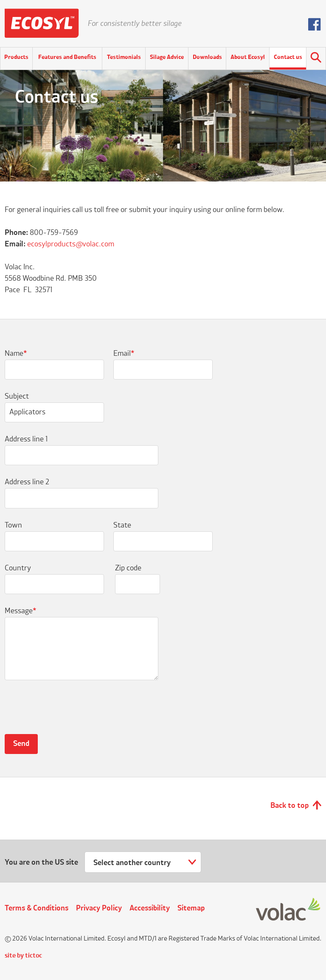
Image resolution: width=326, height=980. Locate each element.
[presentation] (69, 712)
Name (16, 354)
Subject (17, 396)
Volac (289, 910)
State (122, 525)
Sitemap (191, 908)
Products (16, 57)
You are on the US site (41, 863)
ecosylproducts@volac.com (71, 244)
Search (316, 59)
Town (13, 525)
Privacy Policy (99, 908)
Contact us (288, 57)
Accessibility (150, 908)
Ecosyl (42, 23)
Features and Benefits (67, 57)
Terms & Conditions (37, 908)
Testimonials (124, 57)
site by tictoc (23, 956)
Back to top (289, 806)
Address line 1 (26, 439)
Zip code (128, 568)
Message (21, 611)
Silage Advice (167, 57)
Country (18, 568)
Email (124, 354)
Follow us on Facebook (315, 24)
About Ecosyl (248, 57)
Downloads (207, 57)
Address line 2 (27, 482)
